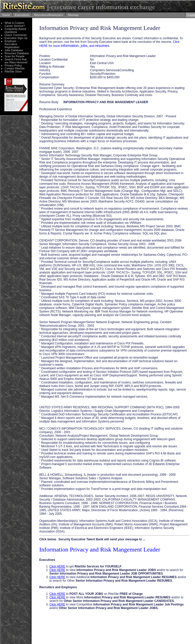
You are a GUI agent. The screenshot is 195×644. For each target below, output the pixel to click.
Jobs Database (14, 50)
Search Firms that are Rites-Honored (16, 61)
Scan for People (14, 56)
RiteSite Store (13, 71)
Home (6, 15)
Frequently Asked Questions (15, 30)
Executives (22, 15)
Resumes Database (17, 53)
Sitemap (73, 15)
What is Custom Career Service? (15, 24)
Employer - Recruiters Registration (12, 44)
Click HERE (57, 566)
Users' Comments (16, 35)
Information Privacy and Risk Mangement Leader (100, 549)
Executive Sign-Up (16, 38)
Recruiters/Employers (49, 15)
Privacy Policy (13, 65)
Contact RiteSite (15, 68)
